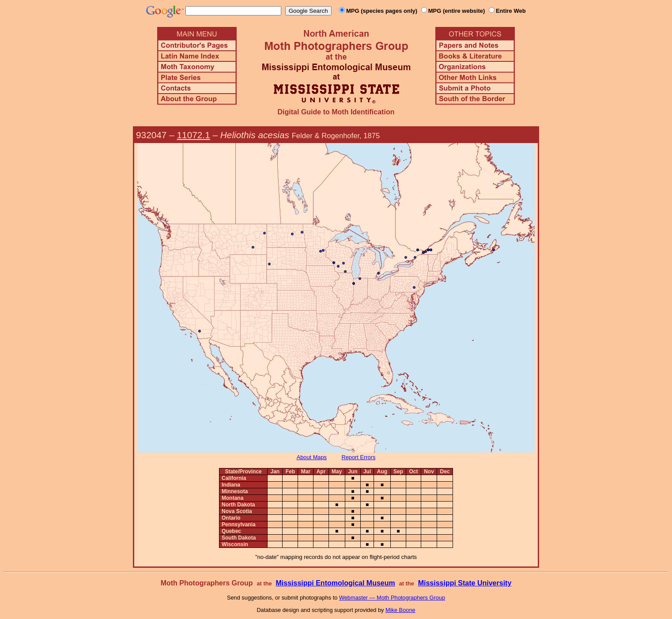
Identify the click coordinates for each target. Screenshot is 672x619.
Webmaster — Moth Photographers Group (392, 598)
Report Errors (359, 457)
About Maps (312, 457)
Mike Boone (400, 610)
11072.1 (194, 135)
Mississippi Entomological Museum (335, 583)
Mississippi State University (465, 583)
